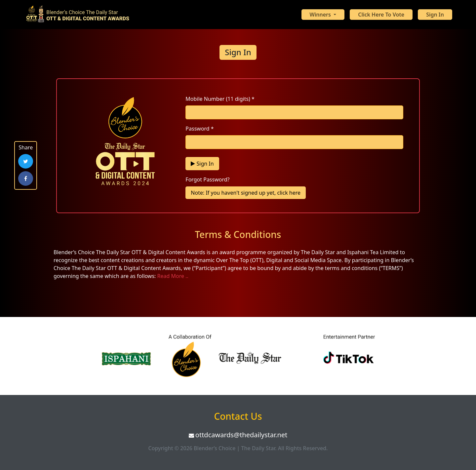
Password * (199, 129)
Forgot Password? (207, 179)
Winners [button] (321, 15)
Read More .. (173, 276)
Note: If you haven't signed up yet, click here (246, 193)
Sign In (435, 15)
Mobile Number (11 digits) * (220, 99)
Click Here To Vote (381, 15)
